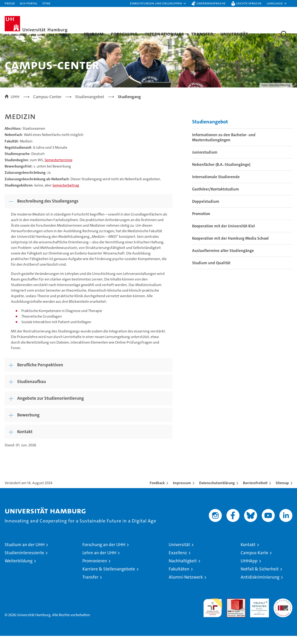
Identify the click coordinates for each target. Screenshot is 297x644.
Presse (10, 3)
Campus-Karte (254, 561)
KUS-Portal (29, 3)
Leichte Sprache (249, 3)
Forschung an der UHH (104, 553)
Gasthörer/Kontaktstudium (216, 197)
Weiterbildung (19, 569)
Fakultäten (179, 577)
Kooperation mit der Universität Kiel (224, 234)
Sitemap (282, 491)
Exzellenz (178, 561)
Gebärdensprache (211, 3)
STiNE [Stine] (46, 3)
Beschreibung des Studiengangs (48, 209)
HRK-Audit (258, 609)
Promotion (201, 222)
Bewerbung (28, 423)
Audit (231, 609)
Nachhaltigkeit (183, 569)
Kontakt (25, 440)
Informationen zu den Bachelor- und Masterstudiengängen (224, 146)
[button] (158, 3)
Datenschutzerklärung (217, 491)
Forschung (124, 34)
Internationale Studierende (216, 185)
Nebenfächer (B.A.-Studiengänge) (221, 173)
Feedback (157, 491)
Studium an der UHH (25, 553)
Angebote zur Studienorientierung (50, 406)
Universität (234, 34)
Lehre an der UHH (99, 561)
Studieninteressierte (24, 561)
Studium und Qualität (211, 271)
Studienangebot (210, 130)
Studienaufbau (32, 390)
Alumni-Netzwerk (186, 585)
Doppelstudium (206, 210)
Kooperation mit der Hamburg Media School (230, 247)
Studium (94, 34)
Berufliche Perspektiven (40, 373)
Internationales (164, 34)
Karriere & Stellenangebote (109, 577)
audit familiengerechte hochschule (213, 614)
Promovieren (95, 569)
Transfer (202, 34)
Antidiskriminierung (260, 585)
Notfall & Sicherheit (260, 577)
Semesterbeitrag (66, 193)
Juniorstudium (205, 161)
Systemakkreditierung (283, 609)
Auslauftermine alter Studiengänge (223, 259)
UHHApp (249, 569)
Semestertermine (58, 168)
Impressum (182, 491)
